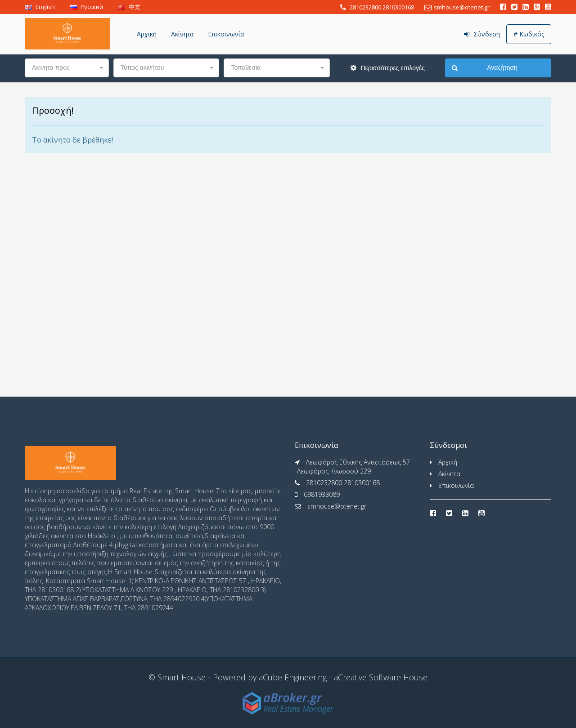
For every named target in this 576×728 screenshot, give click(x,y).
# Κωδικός (529, 34)
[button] (67, 68)
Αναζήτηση (485, 68)
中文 (129, 7)
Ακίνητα (182, 34)
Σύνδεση (482, 34)
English (40, 7)
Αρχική (147, 34)
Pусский (86, 7)
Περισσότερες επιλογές (388, 68)
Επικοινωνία (226, 34)
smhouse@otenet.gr (337, 506)
